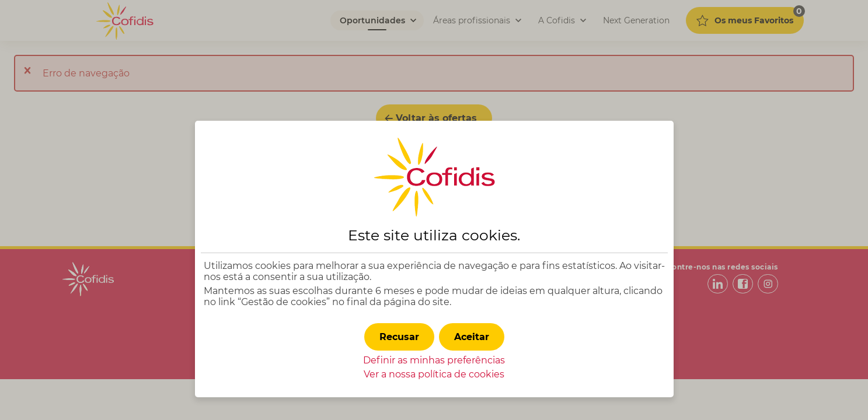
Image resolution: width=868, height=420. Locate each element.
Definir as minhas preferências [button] (434, 360)
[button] (472, 337)
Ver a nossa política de (434, 374)
